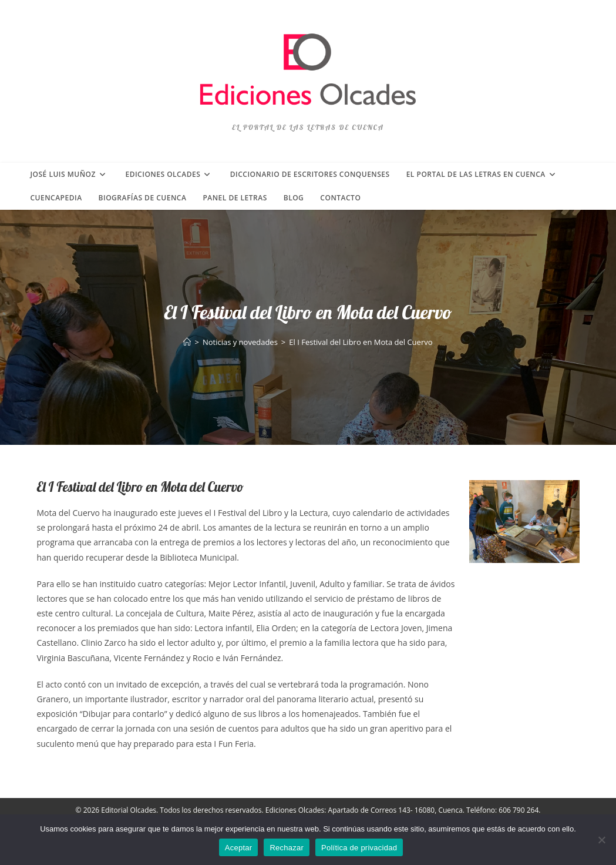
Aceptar (239, 848)
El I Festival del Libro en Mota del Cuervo (361, 342)
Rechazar (287, 848)
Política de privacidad (359, 848)
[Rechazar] (601, 840)
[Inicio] (187, 342)
